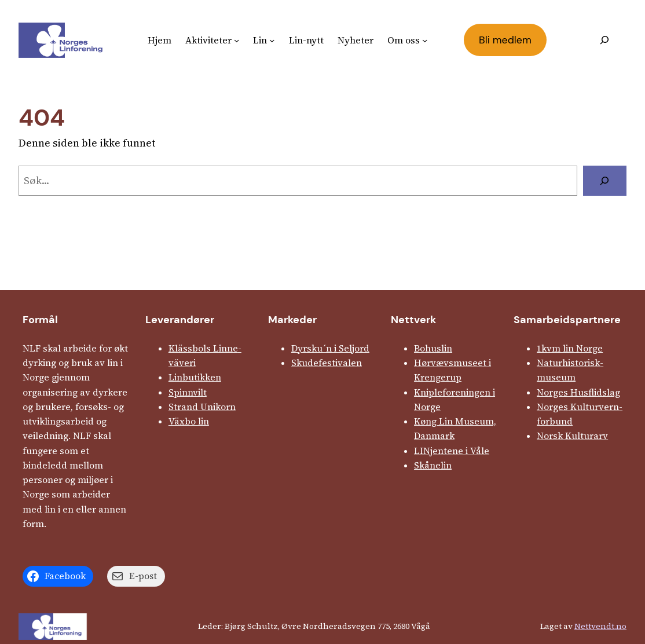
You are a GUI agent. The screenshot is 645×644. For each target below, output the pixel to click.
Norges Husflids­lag (578, 392)
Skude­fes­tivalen (327, 363)
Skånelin (433, 465)
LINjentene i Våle (452, 451)
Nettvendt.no (600, 626)
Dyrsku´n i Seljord (330, 348)
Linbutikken (195, 377)
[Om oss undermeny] (425, 40)
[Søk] (605, 181)
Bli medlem (505, 40)
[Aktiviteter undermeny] (237, 40)
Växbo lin (189, 421)
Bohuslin (433, 348)
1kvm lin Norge (570, 348)
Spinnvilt (188, 392)
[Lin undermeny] (272, 40)
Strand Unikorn (202, 407)
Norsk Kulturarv (572, 436)
